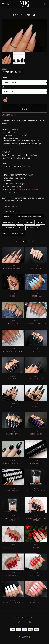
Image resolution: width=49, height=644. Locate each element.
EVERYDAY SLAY (33, 226)
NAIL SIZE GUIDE (9, 114)
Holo (20, 221)
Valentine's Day (17, 232)
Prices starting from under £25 (30, 215)
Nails (21, 226)
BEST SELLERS (8, 215)
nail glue (17, 188)
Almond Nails (8, 221)
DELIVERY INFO (12, 205)
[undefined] (6, 98)
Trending (29, 221)
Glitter (40, 221)
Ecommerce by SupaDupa (26, 636)
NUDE (5, 232)
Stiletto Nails (9, 226)
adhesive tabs (31, 188)
